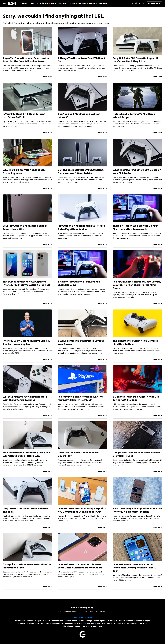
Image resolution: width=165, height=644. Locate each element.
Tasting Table (118, 624)
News (25, 3)
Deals (92, 3)
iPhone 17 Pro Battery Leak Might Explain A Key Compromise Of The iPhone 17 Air (82, 510)
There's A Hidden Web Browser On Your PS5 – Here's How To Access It (135, 227)
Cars (73, 3)
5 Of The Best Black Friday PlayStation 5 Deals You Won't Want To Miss (81, 172)
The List (142, 624)
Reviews (103, 3)
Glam (82, 621)
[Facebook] (129, 3)
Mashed (23, 624)
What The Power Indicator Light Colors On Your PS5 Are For (137, 172)
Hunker (122, 621)
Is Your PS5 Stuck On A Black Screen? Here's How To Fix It (24, 116)
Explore (40, 621)
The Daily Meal (131, 624)
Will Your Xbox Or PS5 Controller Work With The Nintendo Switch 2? (25, 398)
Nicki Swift (45, 624)
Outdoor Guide (57, 624)
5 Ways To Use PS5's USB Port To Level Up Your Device (81, 342)
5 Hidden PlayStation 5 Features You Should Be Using (79, 283)
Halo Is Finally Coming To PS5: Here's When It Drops (134, 116)
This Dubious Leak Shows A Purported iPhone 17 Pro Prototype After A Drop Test (26, 283)
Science (44, 3)
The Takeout (68, 626)
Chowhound (20, 621)
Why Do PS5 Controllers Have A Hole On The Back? (26, 510)
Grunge (89, 621)
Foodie (47, 621)
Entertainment (59, 3)
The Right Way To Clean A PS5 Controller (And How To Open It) (136, 342)
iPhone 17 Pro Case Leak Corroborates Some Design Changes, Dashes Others (80, 566)
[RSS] (144, 3)
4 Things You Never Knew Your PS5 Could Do (81, 60)
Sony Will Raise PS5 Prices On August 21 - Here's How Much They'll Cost (136, 60)
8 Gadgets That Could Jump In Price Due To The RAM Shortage (136, 398)
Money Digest (34, 624)
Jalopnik (139, 621)
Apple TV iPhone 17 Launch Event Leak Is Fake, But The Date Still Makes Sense (26, 60)
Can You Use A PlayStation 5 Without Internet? (79, 116)
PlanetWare (70, 624)
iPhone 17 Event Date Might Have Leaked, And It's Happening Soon (26, 342)
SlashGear (101, 624)
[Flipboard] (140, 3)
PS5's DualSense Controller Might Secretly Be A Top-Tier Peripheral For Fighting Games (137, 285)
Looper (147, 621)
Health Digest (99, 621)
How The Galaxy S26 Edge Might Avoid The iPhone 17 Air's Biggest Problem (137, 510)
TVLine (78, 626)
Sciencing (81, 624)
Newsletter (154, 4)
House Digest (112, 621)
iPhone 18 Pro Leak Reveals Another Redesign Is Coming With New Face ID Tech (135, 568)
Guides (82, 3)
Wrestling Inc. (96, 626)
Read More (47, 77)
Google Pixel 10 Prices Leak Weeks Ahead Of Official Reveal (136, 454)
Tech (34, 3)
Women (86, 626)
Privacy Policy (87, 608)
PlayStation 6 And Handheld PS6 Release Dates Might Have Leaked (81, 227)
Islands (130, 621)
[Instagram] (136, 3)
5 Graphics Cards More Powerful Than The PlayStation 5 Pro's (27, 566)
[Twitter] (133, 3)
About (74, 608)
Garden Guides (71, 621)
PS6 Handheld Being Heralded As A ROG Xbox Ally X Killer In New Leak (81, 398)
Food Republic (58, 621)
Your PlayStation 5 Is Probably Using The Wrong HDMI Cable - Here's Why (26, 454)
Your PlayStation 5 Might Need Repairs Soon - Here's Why (25, 227)
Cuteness (31, 621)
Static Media (71, 612)
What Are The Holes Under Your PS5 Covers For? (78, 454)
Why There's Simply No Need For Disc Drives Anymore (24, 172)
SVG (109, 624)
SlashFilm (91, 624)
